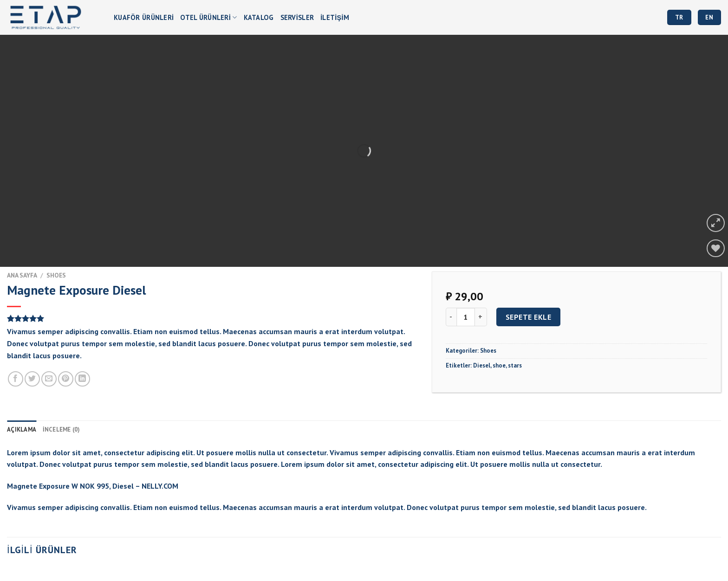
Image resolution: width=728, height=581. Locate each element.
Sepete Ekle (528, 317)
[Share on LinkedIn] (82, 379)
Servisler (297, 17)
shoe (499, 365)
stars (515, 365)
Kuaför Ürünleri (144, 17)
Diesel (482, 365)
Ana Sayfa (22, 275)
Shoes (56, 275)
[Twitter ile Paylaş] (32, 379)
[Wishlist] (716, 249)
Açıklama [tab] (22, 429)
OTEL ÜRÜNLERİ (208, 17)
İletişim (335, 17)
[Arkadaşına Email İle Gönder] (49, 379)
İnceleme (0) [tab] (62, 429)
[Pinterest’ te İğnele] (66, 379)
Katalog (259, 17)
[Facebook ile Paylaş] (16, 379)
